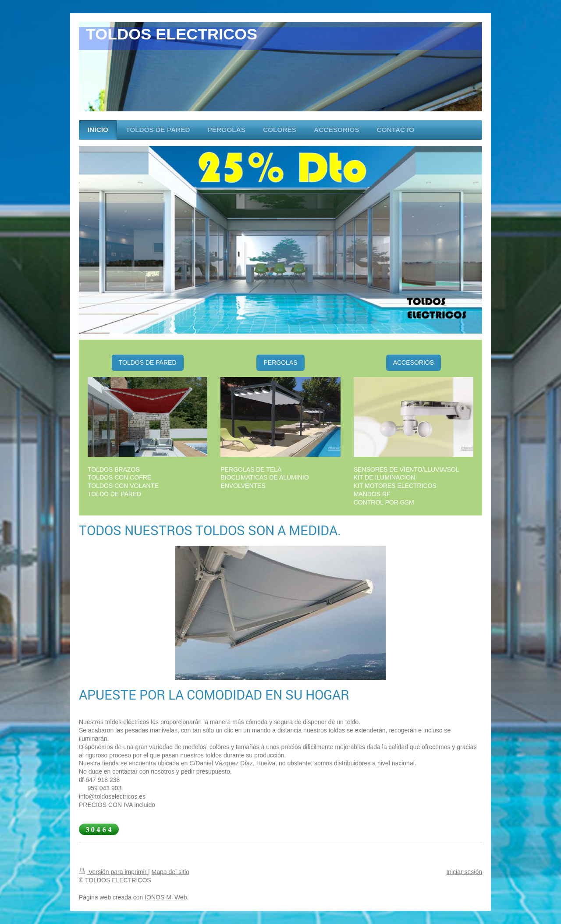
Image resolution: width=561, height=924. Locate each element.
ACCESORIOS (414, 362)
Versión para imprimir (114, 872)
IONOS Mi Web (166, 897)
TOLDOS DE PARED (148, 362)
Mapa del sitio (170, 872)
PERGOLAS (280, 362)
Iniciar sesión (464, 872)
